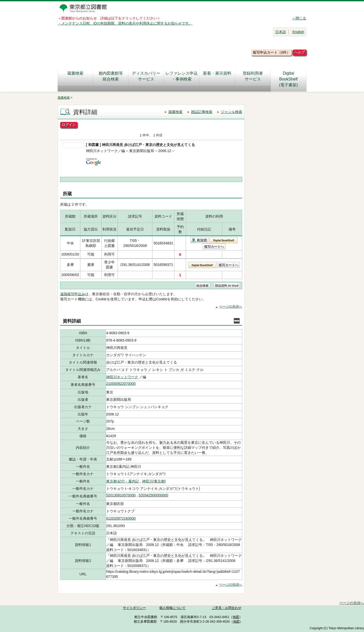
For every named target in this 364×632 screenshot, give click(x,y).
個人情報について (172, 608)
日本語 (281, 32)
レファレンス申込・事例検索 (181, 76)
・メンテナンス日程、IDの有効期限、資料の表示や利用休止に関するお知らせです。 (125, 23)
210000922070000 (121, 384)
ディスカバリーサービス (146, 76)
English (298, 32)
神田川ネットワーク (122, 377)
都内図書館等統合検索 (111, 76)
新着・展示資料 (217, 76)
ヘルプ (300, 52)
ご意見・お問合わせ (227, 608)
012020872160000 (121, 518)
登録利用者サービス (253, 76)
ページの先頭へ (231, 307)
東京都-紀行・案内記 (123, 481)
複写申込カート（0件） (271, 52)
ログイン (69, 125)
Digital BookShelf (224, 240)
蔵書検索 (75, 76)
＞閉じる (299, 18)
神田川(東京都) (154, 481)
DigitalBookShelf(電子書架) (289, 79)
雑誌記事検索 (202, 112)
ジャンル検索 (232, 112)
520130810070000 (121, 495)
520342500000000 (153, 495)
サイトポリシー (134, 608)
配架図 (202, 240)
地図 (236, 617)
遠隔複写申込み (73, 294)
